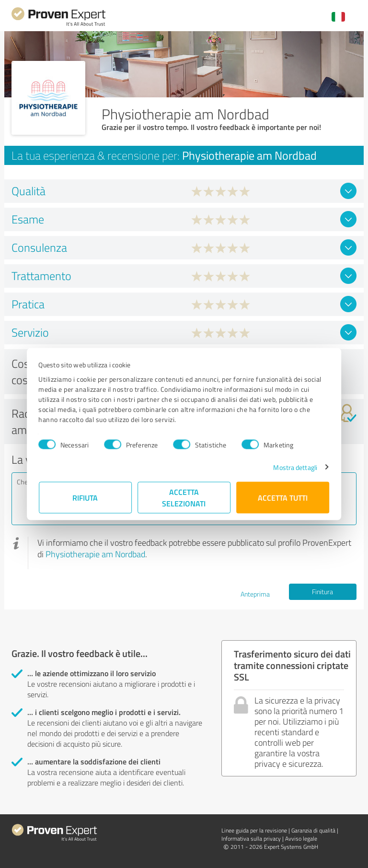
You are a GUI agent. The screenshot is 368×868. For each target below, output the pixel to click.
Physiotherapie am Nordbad (95, 554)
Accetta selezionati (184, 497)
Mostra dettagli (295, 467)
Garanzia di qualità (313, 830)
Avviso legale (301, 839)
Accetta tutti (283, 497)
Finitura (322, 592)
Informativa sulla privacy (251, 839)
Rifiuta (86, 497)
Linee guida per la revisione (254, 830)
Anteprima (255, 594)
